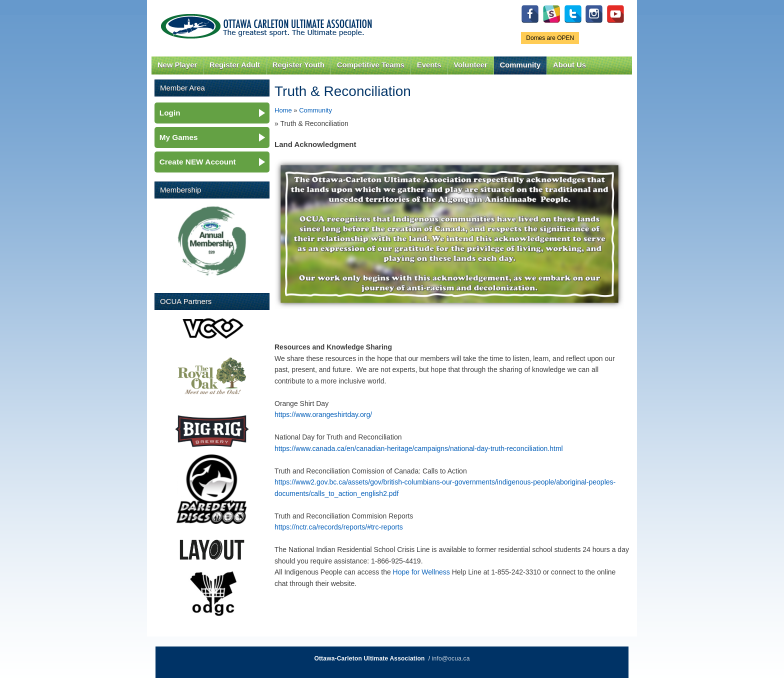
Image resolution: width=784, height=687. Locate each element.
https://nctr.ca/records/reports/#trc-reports (339, 527)
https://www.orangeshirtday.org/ (323, 414)
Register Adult (235, 65)
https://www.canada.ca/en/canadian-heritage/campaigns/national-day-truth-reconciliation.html (419, 448)
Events (429, 65)
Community (520, 65)
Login (170, 113)
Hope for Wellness (421, 572)
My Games (179, 137)
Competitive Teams (371, 65)
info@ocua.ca (451, 658)
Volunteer (470, 65)
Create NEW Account (198, 162)
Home (283, 110)
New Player (177, 65)
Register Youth (298, 65)
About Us (569, 65)
